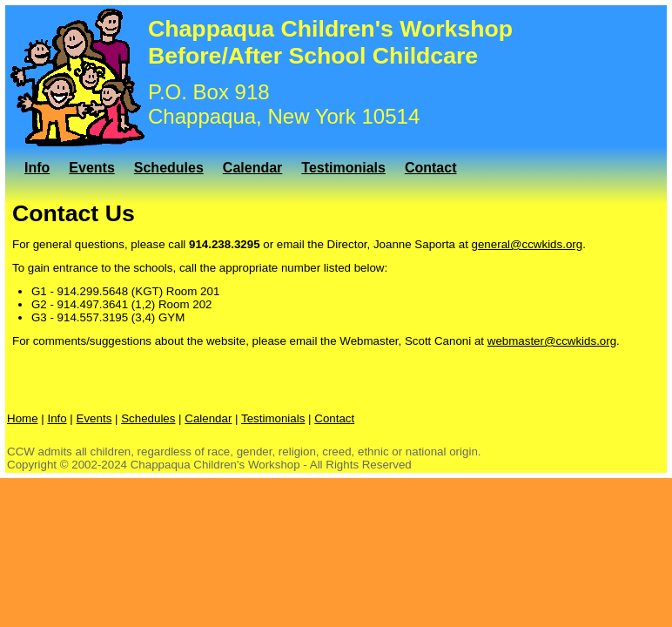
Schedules (169, 168)
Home (23, 418)
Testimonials (343, 168)
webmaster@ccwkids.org (552, 341)
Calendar (252, 168)
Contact (431, 168)
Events (91, 168)
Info (37, 168)
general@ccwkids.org (528, 244)
